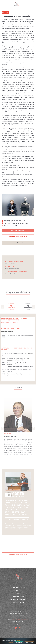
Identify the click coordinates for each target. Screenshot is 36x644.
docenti (25, 243)
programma (13, 243)
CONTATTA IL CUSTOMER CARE (17, 519)
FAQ (18, 597)
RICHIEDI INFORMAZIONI (18, 236)
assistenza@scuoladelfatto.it (20, 624)
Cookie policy (18, 606)
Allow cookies (19, 642)
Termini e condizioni (18, 600)
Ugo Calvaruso (29, 358)
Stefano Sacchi (9, 336)
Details (18, 640)
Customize (10, 642)
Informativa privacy (18, 603)
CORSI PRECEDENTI (18, 591)
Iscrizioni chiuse (18, 230)
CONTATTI (18, 594)
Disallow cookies (29, 642)
